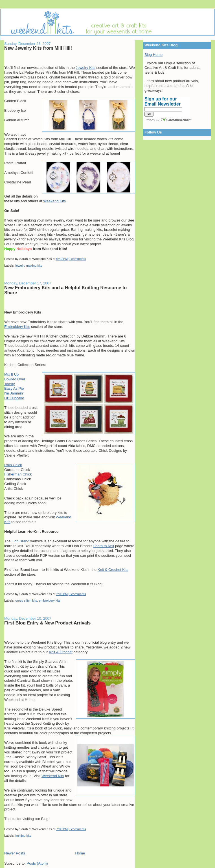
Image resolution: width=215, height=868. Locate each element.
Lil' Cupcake (14, 398)
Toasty (10, 384)
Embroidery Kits (17, 327)
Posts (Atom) (37, 863)
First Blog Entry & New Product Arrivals (47, 623)
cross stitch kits (26, 600)
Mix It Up (11, 374)
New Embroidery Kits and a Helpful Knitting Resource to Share (65, 290)
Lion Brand (20, 541)
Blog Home (153, 55)
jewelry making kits (29, 266)
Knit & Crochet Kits (113, 570)
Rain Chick (13, 465)
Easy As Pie (14, 388)
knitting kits (23, 836)
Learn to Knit (104, 546)
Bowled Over (15, 379)
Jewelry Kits (85, 68)
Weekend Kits (54, 201)
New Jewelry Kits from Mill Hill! (38, 48)
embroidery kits (50, 600)
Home (80, 853)
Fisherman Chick (18, 474)
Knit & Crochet (61, 652)
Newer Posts (15, 853)
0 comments (77, 259)
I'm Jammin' (14, 393)
